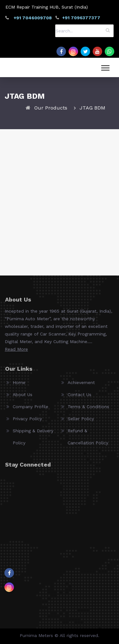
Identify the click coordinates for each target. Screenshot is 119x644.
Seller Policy (81, 421)
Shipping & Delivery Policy (33, 439)
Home (19, 385)
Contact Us (79, 397)
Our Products (51, 108)
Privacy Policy (27, 421)
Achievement (81, 385)
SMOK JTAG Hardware (60, 242)
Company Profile (30, 409)
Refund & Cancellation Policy (88, 439)
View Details (60, 254)
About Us (23, 397)
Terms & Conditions (88, 409)
